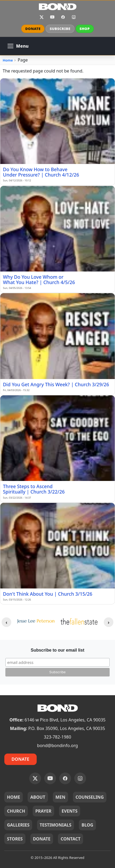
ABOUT (38, 797)
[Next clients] (109, 622)
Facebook (63, 17)
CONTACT (71, 839)
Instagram (74, 17)
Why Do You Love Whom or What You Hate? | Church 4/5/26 (39, 280)
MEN (60, 797)
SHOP (85, 29)
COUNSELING (90, 797)
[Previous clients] (6, 622)
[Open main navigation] (18, 46)
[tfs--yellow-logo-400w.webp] (80, 621)
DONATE (33, 29)
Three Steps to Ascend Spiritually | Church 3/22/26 (34, 489)
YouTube (52, 17)
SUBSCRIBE (60, 29)
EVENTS (70, 811)
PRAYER (43, 811)
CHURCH (16, 811)
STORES (15, 839)
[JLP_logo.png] (36, 621)
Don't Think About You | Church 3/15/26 (48, 594)
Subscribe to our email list (57, 650)
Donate (21, 759)
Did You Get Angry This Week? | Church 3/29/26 (56, 384)
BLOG (87, 825)
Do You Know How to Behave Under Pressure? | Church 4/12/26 (41, 172)
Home (8, 60)
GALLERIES (18, 825)
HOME (14, 797)
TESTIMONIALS (55, 825)
